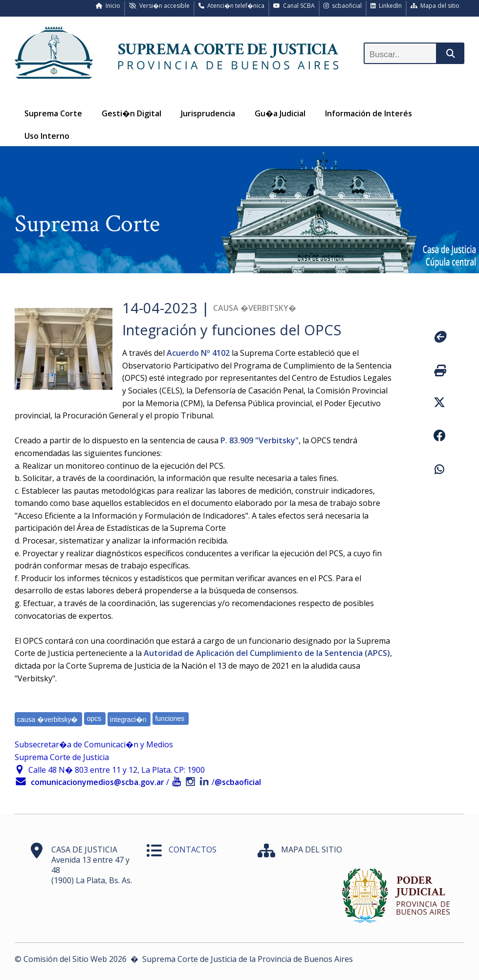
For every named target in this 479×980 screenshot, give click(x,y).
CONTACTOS (193, 849)
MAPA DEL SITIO (312, 849)
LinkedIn (386, 6)
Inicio (108, 6)
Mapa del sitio (435, 6)
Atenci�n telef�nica (231, 6)
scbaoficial (343, 6)
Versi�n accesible (159, 6)
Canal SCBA (294, 6)
